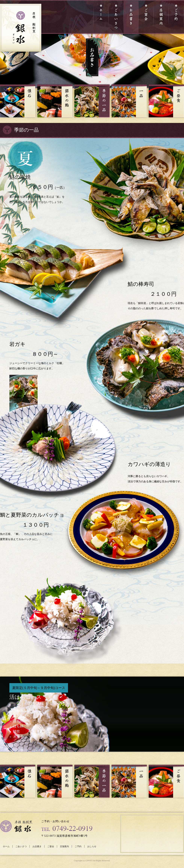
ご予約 (78, 846)
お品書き (37, 846)
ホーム (6, 846)
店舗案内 (64, 846)
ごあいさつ (21, 846)
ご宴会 (51, 846)
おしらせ (92, 846)
